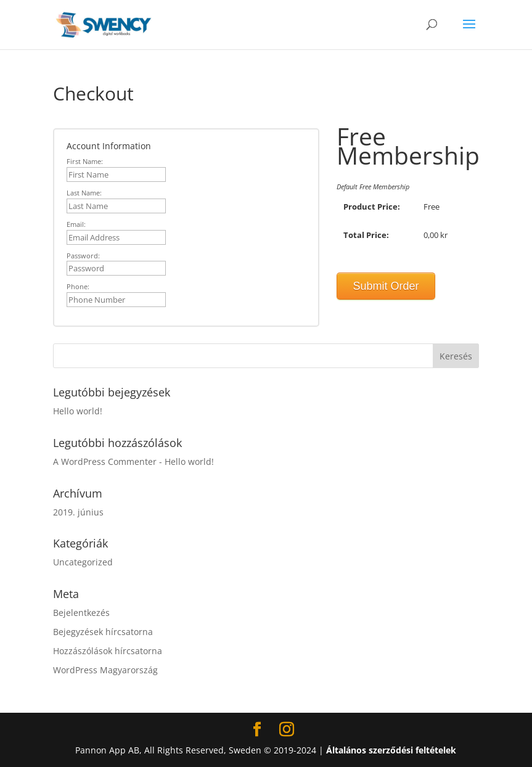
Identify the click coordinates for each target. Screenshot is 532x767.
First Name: (85, 161)
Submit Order (386, 286)
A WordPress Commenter (105, 461)
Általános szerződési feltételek (391, 750)
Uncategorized (83, 562)
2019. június (78, 512)
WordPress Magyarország (105, 670)
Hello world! (78, 411)
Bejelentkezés (81, 613)
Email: (76, 224)
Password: (83, 256)
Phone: (78, 286)
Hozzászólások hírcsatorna (108, 651)
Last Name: (84, 193)
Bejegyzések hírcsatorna (103, 632)
